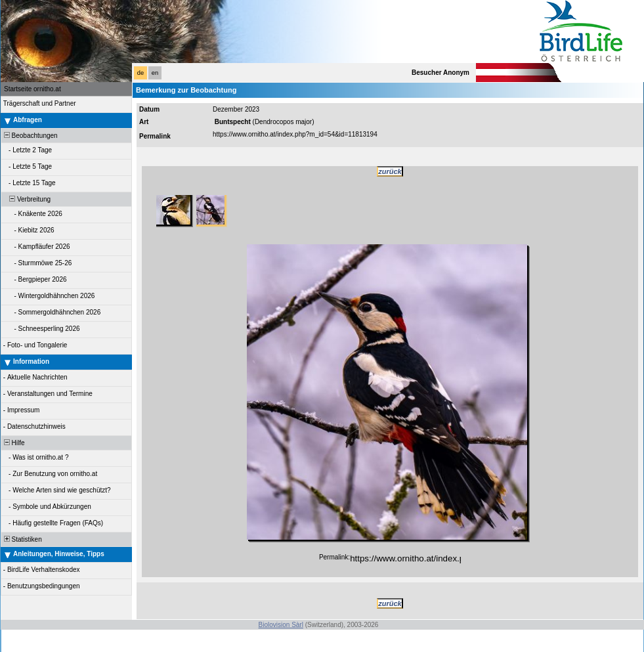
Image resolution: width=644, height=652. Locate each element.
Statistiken (22, 539)
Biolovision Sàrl (281, 625)
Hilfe (13, 443)
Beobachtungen (30, 136)
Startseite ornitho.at (32, 89)
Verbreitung (26, 199)
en (155, 73)
